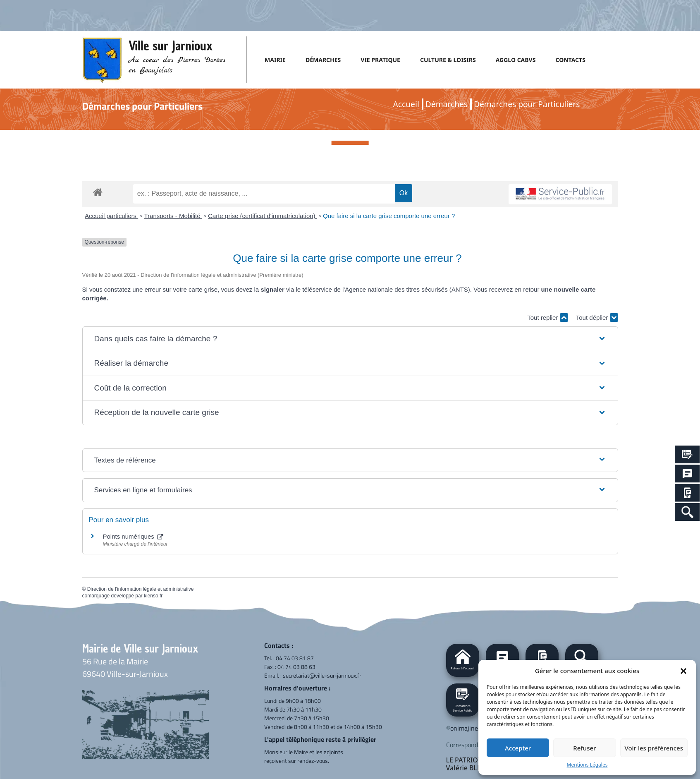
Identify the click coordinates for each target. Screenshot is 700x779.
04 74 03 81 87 (295, 658)
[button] (683, 671)
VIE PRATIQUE (380, 60)
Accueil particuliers (111, 216)
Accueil (406, 104)
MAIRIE (275, 60)
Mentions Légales (587, 765)
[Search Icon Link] (687, 512)
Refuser (584, 748)
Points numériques (133, 536)
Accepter (518, 748)
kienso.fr (153, 596)
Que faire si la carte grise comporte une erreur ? (389, 216)
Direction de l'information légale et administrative (141, 589)
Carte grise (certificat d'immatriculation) (263, 216)
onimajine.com (471, 728)
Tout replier (547, 318)
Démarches (447, 104)
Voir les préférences (654, 748)
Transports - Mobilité (173, 216)
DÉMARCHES (323, 60)
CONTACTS (570, 60)
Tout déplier (597, 318)
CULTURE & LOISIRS (448, 60)
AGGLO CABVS (516, 60)
